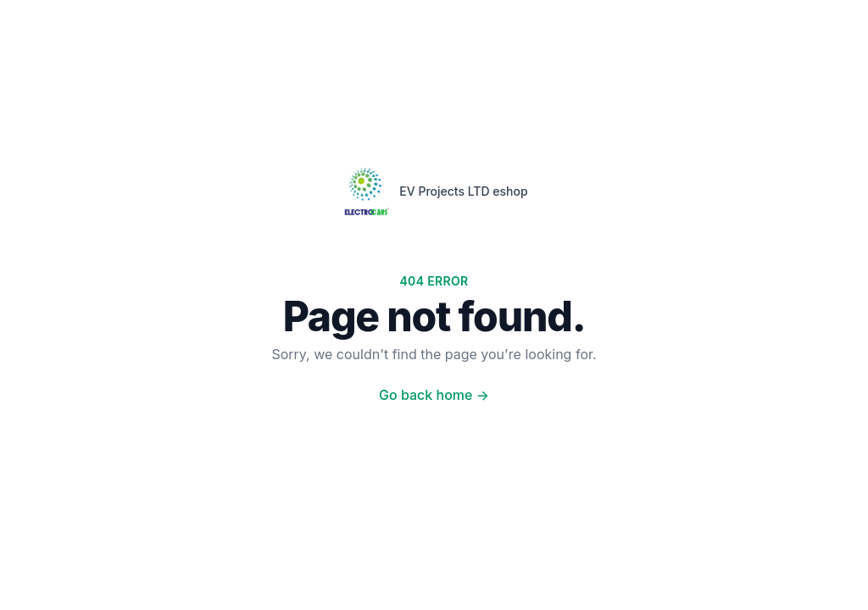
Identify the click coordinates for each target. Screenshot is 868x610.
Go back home (434, 395)
